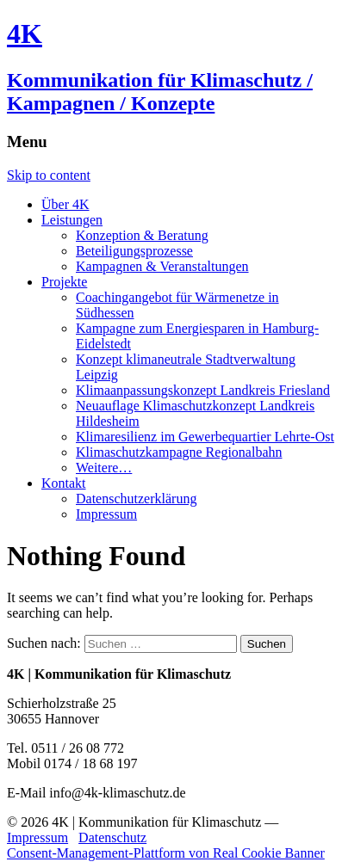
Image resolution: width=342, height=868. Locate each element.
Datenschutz (112, 837)
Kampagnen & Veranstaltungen (162, 266)
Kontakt (64, 483)
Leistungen (72, 220)
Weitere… (104, 468)
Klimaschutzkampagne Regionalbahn (179, 452)
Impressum (106, 514)
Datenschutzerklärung (136, 499)
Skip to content (49, 175)
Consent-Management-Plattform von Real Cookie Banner (166, 853)
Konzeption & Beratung (142, 235)
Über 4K (65, 204)
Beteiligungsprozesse (134, 251)
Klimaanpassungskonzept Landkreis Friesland (203, 390)
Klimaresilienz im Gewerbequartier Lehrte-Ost (205, 437)
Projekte (64, 282)
